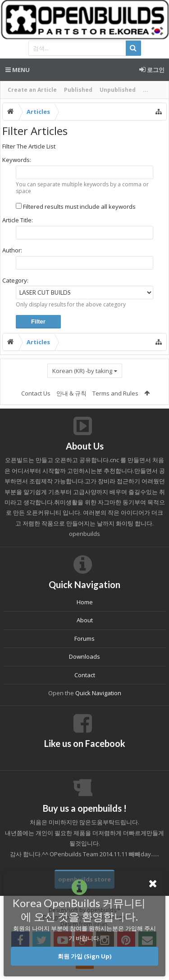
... (146, 90)
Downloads (84, 656)
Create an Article (32, 90)
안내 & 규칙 (71, 393)
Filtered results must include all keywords (76, 207)
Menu (18, 70)
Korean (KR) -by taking (82, 371)
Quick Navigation (98, 693)
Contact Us (36, 393)
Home (85, 602)
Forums (84, 638)
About (85, 620)
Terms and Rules (115, 393)
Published (78, 90)
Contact (85, 675)
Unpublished (118, 90)
